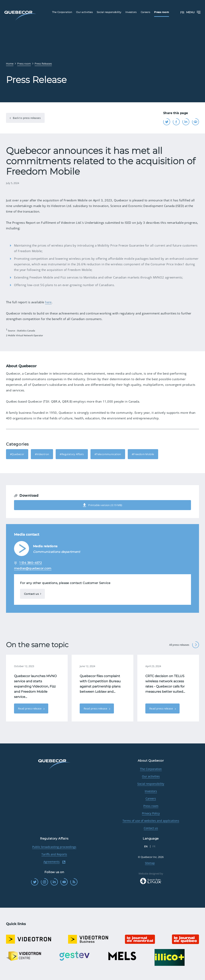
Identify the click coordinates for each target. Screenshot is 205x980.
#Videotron (42, 454)
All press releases (184, 645)
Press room (151, 806)
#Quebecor (17, 454)
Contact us (31, 594)
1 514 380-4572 (31, 563)
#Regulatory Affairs (72, 454)
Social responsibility (151, 784)
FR (182, 12)
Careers (151, 798)
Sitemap (150, 863)
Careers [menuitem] (146, 12)
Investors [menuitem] (131, 12)
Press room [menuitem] (162, 12)
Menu (193, 12)
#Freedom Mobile (143, 454)
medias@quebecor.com (33, 568)
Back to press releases (26, 118)
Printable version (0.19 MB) (102, 505)
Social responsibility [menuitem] (109, 12)
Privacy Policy (151, 813)
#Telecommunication (108, 454)
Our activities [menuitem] (84, 12)
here (48, 302)
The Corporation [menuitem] (62, 12)
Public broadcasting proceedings (54, 847)
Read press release (30, 708)
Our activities (151, 776)
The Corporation (151, 769)
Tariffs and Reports (54, 854)
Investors (151, 791)
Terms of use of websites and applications (151, 821)
